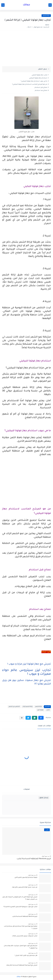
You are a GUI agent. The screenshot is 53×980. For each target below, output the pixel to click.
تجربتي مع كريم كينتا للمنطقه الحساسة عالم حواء (22, 965)
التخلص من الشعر (14, 707)
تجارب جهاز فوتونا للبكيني (40, 75)
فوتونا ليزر (40, 710)
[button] (41, 718)
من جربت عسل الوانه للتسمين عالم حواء (25, 887)
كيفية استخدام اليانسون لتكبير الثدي (26, 878)
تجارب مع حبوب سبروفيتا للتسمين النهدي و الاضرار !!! (20, 907)
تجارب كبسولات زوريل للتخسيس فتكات (25, 936)
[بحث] (3, 5)
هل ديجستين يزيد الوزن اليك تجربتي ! (26, 956)
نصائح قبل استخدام (41, 88)
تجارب (48, 710)
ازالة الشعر (46, 16)
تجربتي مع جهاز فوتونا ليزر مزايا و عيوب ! (29, 664)
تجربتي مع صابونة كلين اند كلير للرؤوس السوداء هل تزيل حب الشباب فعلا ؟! (20, 898)
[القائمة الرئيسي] (50, 5)
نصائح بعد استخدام (41, 91)
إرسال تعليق (44, 798)
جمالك (26, 5)
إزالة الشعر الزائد (27, 707)
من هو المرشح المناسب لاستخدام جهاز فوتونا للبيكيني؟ (30, 84)
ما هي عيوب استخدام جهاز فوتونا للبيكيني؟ (34, 81)
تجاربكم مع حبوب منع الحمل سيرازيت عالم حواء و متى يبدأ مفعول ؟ (21, 947)
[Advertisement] (26, 49)
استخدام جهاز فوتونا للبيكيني (38, 78)
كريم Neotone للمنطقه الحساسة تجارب (34, 859)
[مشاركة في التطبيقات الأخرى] (22, 718)
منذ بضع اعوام (46, 856)
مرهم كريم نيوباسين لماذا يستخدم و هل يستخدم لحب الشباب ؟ (21, 927)
